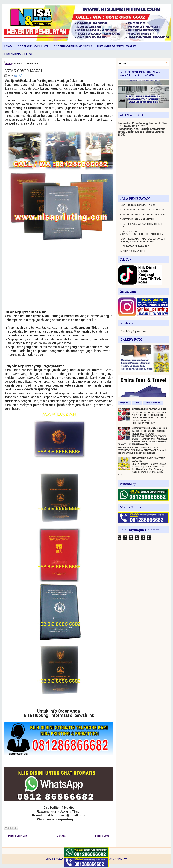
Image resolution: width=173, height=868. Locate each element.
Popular (124, 403)
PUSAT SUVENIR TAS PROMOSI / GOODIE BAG (117, 46)
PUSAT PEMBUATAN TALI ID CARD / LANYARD (73, 46)
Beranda (8, 46)
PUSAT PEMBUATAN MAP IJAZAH (18, 54)
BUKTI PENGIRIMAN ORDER (134, 251)
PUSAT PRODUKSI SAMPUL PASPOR (33, 46)
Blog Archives (153, 403)
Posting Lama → (104, 836)
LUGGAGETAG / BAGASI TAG (134, 246)
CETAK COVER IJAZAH (24, 71)
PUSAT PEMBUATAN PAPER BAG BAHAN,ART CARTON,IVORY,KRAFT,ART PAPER (142, 240)
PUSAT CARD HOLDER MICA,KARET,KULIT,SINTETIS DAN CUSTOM (142, 233)
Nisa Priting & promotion (134, 331)
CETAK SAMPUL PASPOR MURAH (149, 409)
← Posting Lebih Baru (16, 836)
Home (9, 63)
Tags (137, 403)
